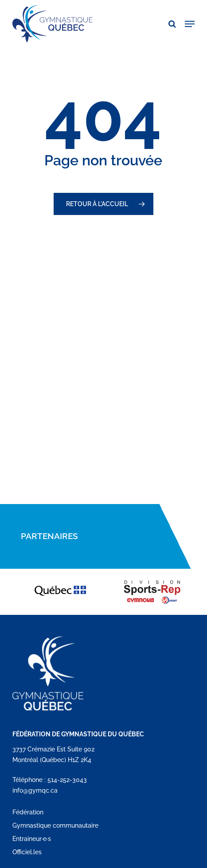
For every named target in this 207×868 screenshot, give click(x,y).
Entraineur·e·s (32, 839)
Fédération (28, 812)
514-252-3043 (67, 780)
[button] (190, 24)
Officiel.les (27, 852)
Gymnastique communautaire (55, 825)
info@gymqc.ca (35, 790)
